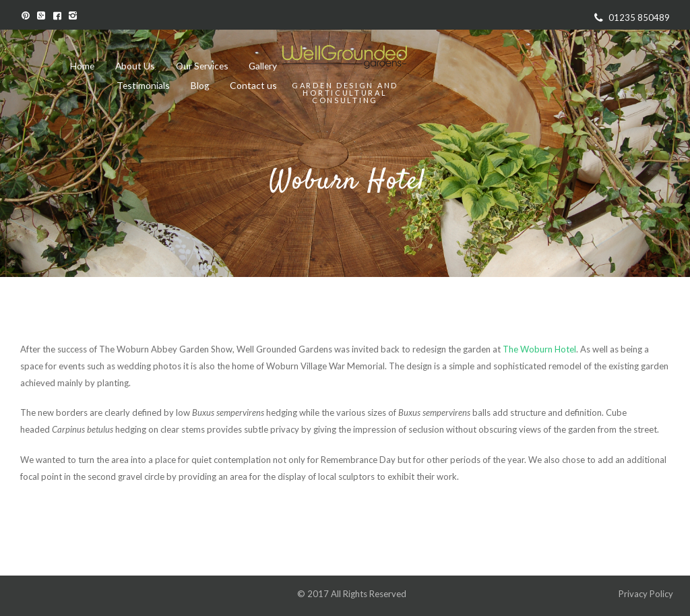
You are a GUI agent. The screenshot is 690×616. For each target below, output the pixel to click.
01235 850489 (639, 18)
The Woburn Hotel (539, 349)
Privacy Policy (647, 594)
